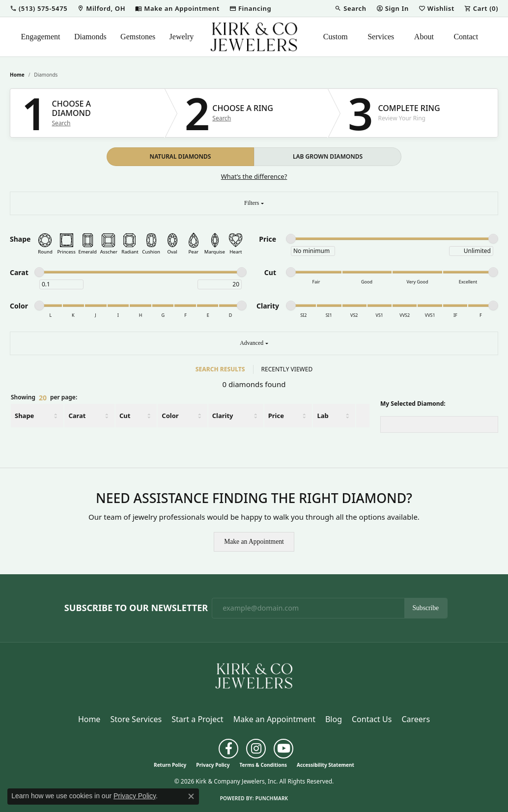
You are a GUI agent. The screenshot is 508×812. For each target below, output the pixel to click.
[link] (101, 8)
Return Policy (170, 765)
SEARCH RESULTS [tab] (220, 369)
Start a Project (197, 719)
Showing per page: (44, 398)
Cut (125, 416)
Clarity (223, 416)
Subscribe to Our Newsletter (136, 608)
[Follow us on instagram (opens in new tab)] (256, 749)
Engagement (41, 37)
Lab (323, 416)
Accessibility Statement (325, 765)
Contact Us (372, 719)
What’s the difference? (254, 176)
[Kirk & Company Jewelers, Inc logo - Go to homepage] (254, 37)
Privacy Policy (213, 765)
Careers (416, 719)
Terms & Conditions (263, 765)
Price (276, 416)
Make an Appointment (254, 542)
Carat (77, 416)
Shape (24, 416)
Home (17, 75)
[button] (39, 8)
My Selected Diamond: (413, 404)
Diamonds (90, 37)
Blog (334, 719)
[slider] (291, 239)
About (424, 37)
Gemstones (138, 37)
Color (170, 416)
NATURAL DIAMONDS (181, 156)
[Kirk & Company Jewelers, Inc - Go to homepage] (254, 675)
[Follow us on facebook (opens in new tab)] (228, 749)
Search (61, 123)
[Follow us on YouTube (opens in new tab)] (283, 749)
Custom (336, 37)
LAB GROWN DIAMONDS (328, 156)
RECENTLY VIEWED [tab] (287, 369)
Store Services (136, 719)
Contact (466, 37)
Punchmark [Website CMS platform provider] (272, 798)
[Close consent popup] (191, 796)
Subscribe (426, 608)
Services (381, 37)
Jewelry (182, 37)
